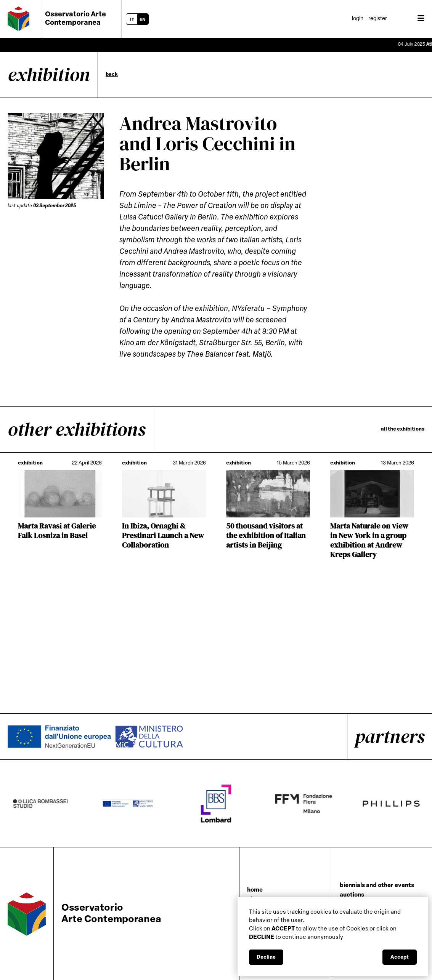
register (378, 19)
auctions (352, 895)
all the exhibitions (403, 429)
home (255, 890)
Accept (400, 957)
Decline (266, 957)
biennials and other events (377, 886)
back (112, 74)
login (358, 19)
